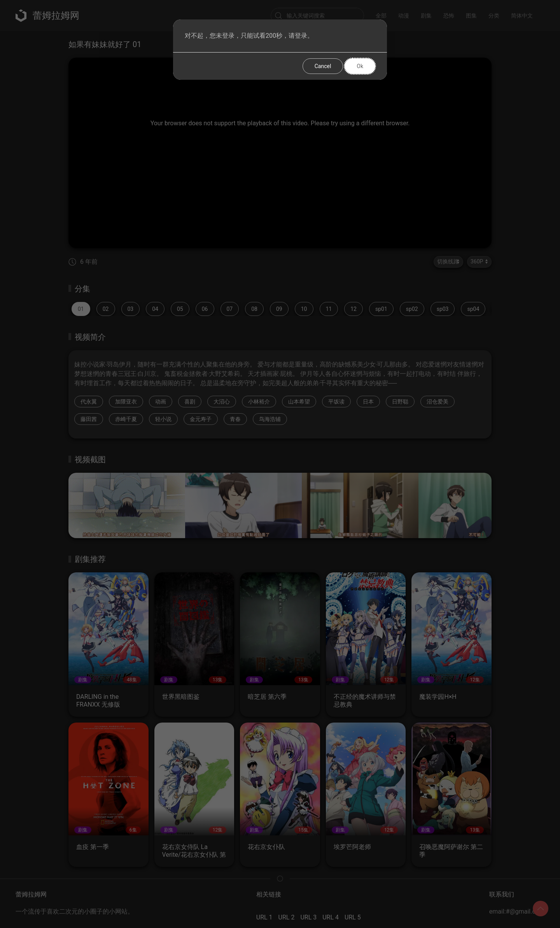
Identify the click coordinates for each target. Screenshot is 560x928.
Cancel (323, 66)
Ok (360, 66)
